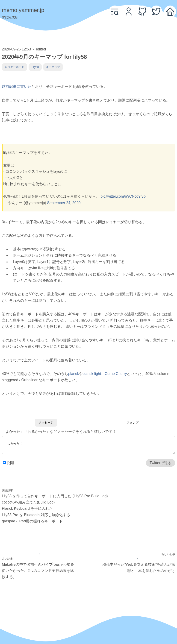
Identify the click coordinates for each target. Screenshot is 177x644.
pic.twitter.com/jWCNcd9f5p (123, 196)
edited (41, 49)
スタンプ (133, 423)
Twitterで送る (161, 463)
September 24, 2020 (64, 203)
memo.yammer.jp (23, 10)
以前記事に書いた (17, 86)
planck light (92, 374)
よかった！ (88, 446)
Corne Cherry (116, 374)
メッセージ (46, 423)
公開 (10, 463)
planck (74, 374)
